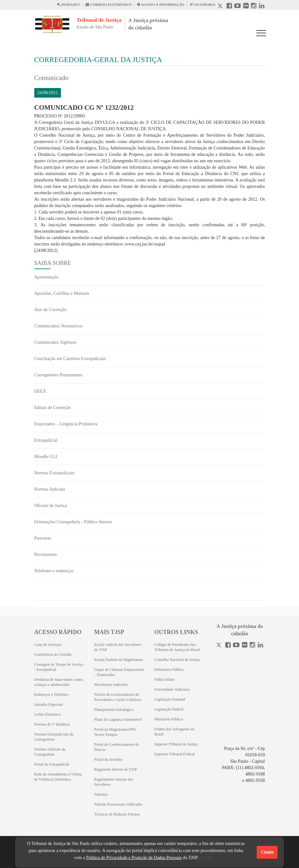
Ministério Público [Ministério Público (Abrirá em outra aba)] (169, 719)
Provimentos (46, 555)
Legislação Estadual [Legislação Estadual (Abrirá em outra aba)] (170, 699)
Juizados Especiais (49, 704)
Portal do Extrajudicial (52, 764)
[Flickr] (245, 646)
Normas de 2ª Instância (52, 724)
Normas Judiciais (50, 489)
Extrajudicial (46, 440)
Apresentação (46, 277)
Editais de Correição (53, 408)
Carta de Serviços (48, 645)
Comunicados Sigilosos (55, 342)
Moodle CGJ (46, 457)
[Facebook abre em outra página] (229, 7)
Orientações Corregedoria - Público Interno (73, 522)
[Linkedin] (260, 646)
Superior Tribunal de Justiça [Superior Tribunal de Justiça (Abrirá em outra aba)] (176, 744)
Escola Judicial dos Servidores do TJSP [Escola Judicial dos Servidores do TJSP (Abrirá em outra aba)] (118, 647)
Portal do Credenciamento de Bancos (117, 747)
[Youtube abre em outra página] (237, 7)
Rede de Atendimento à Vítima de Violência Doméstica (58, 777)
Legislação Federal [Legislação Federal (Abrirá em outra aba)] (169, 709)
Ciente (267, 852)
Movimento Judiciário (111, 685)
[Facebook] (228, 646)
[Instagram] (252, 646)
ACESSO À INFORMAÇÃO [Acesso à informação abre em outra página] (161, 4)
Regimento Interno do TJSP (116, 769)
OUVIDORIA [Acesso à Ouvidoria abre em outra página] (203, 4)
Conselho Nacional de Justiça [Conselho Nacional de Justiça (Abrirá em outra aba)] (177, 660)
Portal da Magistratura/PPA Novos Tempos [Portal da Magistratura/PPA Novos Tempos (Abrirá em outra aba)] (115, 732)
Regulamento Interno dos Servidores (114, 782)
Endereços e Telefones (52, 695)
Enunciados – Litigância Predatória (66, 424)
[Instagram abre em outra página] (254, 7)
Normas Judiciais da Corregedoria (50, 752)
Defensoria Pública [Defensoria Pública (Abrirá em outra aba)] (169, 670)
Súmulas (101, 794)
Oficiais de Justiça (51, 506)
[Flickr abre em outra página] (246, 7)
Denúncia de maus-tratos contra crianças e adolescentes (59, 682)
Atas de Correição (50, 310)
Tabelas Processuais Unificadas (118, 804)
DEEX (40, 391)
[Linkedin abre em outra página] (262, 7)
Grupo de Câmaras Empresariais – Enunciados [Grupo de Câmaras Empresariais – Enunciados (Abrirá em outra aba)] (119, 672)
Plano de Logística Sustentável (118, 719)
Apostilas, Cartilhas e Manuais (62, 293)
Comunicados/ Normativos (58, 326)
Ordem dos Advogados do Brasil (174, 732)
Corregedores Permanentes (58, 375)
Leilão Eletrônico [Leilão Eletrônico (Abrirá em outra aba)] (48, 714)
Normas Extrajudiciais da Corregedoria (54, 737)
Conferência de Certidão (53, 655)
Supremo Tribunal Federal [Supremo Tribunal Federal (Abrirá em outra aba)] (175, 754)
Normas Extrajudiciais (54, 473)
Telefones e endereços (54, 571)
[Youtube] (236, 646)
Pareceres (43, 538)
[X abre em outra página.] (221, 7)
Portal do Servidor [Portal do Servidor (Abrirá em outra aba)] (108, 759)
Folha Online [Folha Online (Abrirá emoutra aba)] (165, 679)
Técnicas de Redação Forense (117, 814)
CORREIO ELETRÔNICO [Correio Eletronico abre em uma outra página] (109, 4)
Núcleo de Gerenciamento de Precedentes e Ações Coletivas (118, 697)
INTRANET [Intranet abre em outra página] (68, 4)
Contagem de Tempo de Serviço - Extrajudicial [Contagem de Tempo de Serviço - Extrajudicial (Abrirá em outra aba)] (59, 667)
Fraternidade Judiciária (172, 689)
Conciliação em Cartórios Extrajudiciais (70, 359)
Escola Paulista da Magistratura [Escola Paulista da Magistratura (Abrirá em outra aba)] (119, 660)
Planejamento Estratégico (114, 710)
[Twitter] (220, 646)
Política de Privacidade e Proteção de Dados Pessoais (134, 858)
